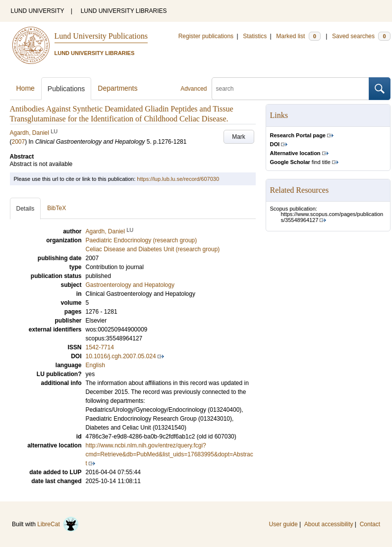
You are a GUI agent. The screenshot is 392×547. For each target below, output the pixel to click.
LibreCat (58, 524)
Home (26, 88)
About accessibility (329, 524)
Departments (117, 88)
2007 (19, 142)
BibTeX (56, 208)
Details (26, 209)
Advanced (194, 89)
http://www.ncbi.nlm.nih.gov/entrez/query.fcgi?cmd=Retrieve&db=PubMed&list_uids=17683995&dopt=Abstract (169, 454)
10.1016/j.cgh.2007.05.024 (121, 356)
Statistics (255, 36)
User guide (283, 524)
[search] (290, 89)
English (95, 365)
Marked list (298, 36)
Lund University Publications (101, 36)
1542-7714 (100, 347)
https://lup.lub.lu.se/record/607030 (178, 179)
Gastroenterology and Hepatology (130, 285)
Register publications (206, 36)
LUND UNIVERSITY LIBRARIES (124, 11)
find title (300, 162)
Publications (66, 89)
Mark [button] (239, 137)
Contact (370, 524)
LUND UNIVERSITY (38, 11)
